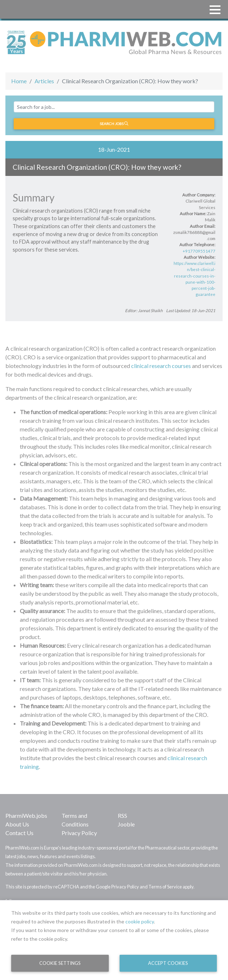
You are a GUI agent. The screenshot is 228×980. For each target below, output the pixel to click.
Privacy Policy (79, 833)
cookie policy (140, 921)
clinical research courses (161, 366)
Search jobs (114, 124)
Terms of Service (165, 887)
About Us (17, 824)
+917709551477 (199, 251)
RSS (122, 815)
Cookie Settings (60, 963)
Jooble (126, 824)
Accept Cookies (168, 963)
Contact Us (19, 833)
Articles (44, 81)
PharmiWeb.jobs (26, 815)
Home (19, 81)
